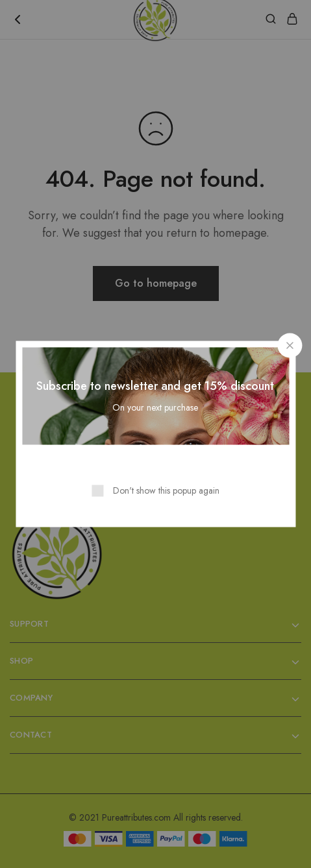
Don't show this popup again (166, 490)
